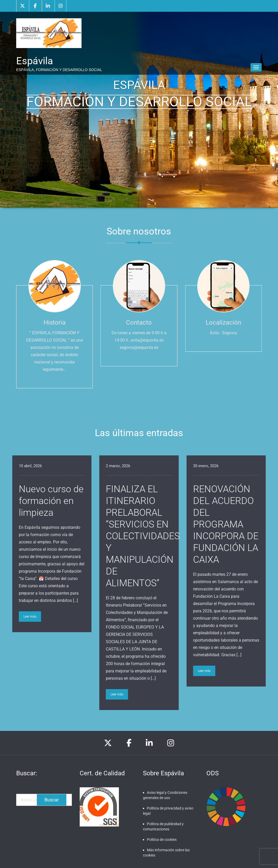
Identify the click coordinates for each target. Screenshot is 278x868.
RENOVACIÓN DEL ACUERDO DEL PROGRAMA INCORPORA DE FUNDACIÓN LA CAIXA (226, 524)
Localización (223, 322)
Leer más (30, 617)
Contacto (139, 322)
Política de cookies (162, 840)
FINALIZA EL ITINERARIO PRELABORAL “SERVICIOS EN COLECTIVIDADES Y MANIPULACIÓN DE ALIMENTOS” (143, 536)
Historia (55, 322)
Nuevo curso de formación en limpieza (51, 501)
